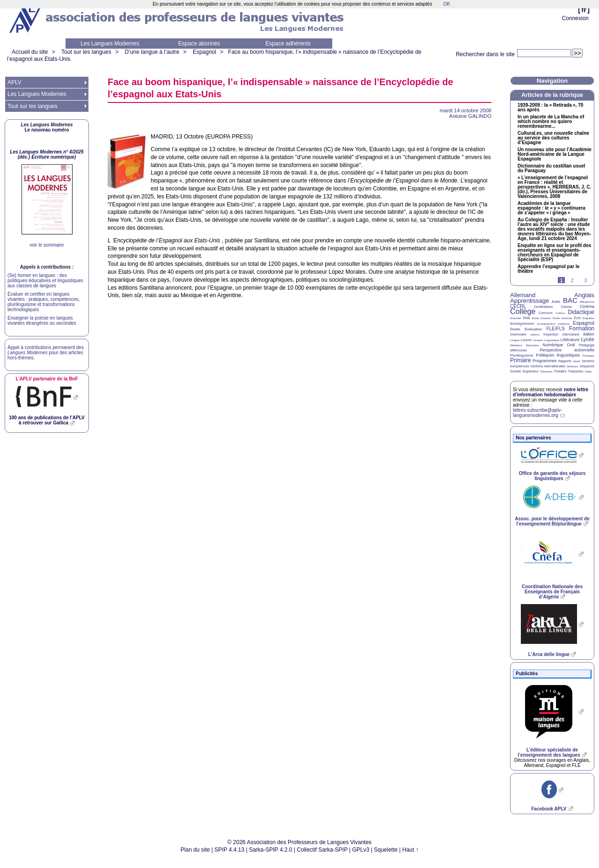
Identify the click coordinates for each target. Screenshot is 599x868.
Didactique (581, 312)
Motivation (532, 345)
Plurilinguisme (522, 355)
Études (515, 329)
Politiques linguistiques (558, 355)
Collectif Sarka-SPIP (322, 850)
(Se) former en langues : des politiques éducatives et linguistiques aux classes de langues (45, 281)
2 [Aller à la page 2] (572, 281)
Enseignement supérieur (553, 324)
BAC (570, 300)
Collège (523, 311)
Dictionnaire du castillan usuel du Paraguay (551, 168)
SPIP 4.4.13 (229, 850)
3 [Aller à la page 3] (585, 281)
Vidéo (588, 372)
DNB (527, 318)
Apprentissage (530, 301)
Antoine (470, 116)
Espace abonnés (199, 44)
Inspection (551, 334)
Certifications (543, 307)
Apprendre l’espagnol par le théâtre (548, 269)
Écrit (577, 318)
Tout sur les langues (86, 52)
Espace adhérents (288, 44)
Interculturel (571, 334)
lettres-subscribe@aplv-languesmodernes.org (537, 413)
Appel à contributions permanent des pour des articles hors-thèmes (46, 353)
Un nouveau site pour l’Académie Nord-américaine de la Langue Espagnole (555, 154)
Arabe (556, 302)
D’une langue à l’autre (152, 52)
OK (446, 4)
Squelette (386, 850)
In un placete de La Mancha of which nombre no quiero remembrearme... (551, 122)
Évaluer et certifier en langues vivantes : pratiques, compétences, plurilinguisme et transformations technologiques (44, 302)
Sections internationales (548, 366)
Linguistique (552, 340)
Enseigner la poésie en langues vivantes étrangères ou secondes (42, 321)
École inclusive (562, 318)
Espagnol (205, 52)
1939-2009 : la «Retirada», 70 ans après (550, 108)
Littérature (570, 340)
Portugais (588, 356)
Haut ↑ (411, 850)
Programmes (545, 361)
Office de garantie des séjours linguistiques (552, 476)
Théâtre (560, 371)
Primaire (521, 360)
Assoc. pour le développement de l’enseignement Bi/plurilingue (552, 521)
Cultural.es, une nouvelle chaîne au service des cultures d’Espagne (553, 138)
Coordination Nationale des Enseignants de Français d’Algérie (552, 592)
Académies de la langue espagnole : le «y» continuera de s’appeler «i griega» (552, 208)
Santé (577, 361)
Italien (589, 334)
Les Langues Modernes (110, 44)
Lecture (526, 340)
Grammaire (518, 334)
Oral (571, 345)
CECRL (518, 306)
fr (584, 10)
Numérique (553, 345)
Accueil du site (30, 52)
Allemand (523, 295)
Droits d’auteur (541, 318)
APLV (15, 82)
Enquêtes (588, 318)
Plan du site (195, 850)
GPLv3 (361, 850)
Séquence (587, 366)
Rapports (565, 361)
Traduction (576, 371)
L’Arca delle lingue (549, 654)
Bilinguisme (587, 302)
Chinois (566, 307)
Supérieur (530, 371)
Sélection (573, 366)
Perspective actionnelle (567, 350)
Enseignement (522, 324)
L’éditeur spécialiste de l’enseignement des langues (549, 752)
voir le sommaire (47, 245)
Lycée (588, 339)
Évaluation (533, 329)
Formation (582, 328)
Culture (560, 313)
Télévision (546, 372)
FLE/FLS (555, 329)
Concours (546, 313)
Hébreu (535, 335)
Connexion (575, 18)
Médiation (516, 345)
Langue (515, 340)
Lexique (538, 340)
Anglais (584, 295)
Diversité (515, 318)
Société (515, 371)
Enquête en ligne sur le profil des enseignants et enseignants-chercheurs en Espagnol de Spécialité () (554, 253)
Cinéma (587, 306)
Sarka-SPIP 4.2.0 (271, 850)
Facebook (549, 809)
